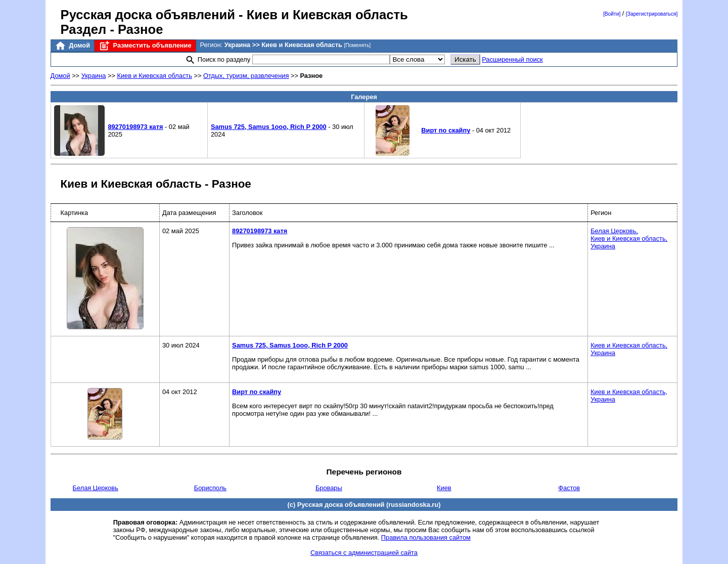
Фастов (569, 488)
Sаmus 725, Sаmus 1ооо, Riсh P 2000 (269, 127)
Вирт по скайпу (446, 130)
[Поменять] (357, 45)
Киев (444, 488)
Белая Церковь (96, 488)
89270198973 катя (135, 127)
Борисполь (210, 488)
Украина (94, 76)
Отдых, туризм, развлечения (246, 76)
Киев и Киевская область (154, 76)
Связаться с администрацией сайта (364, 553)
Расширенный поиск (512, 59)
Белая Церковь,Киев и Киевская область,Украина (629, 238)
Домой (72, 46)
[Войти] (612, 14)
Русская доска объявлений (148, 15)
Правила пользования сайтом (426, 537)
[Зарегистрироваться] (652, 14)
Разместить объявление (145, 46)
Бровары (329, 488)
